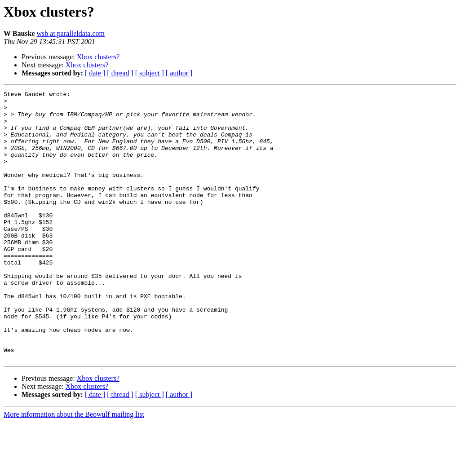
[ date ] (95, 73)
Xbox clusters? (98, 57)
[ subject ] (150, 73)
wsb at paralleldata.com (71, 33)
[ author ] (179, 73)
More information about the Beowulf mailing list (74, 468)
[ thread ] (120, 73)
